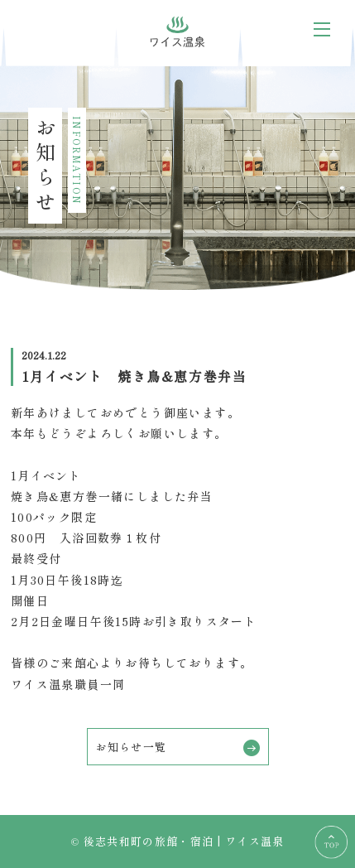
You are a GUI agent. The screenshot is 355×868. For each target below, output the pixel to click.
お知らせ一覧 (178, 747)
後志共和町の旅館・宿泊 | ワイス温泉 (184, 841)
